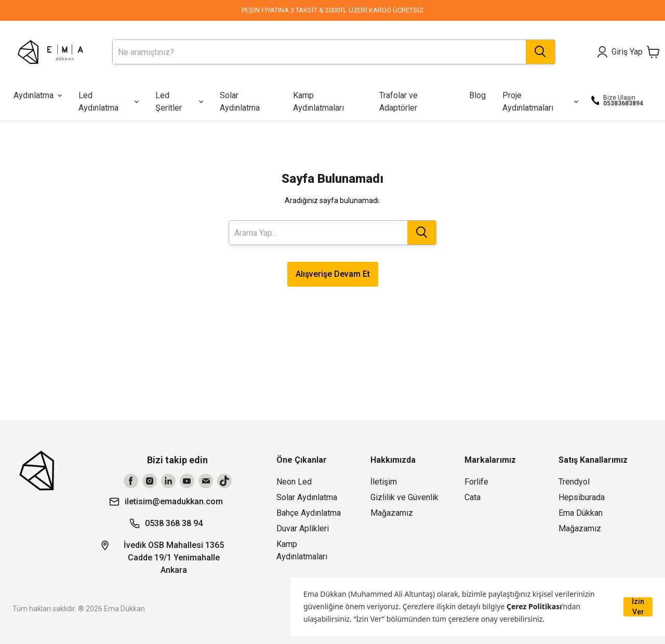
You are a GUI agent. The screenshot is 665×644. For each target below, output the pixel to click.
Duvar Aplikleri (303, 528)
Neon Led (294, 482)
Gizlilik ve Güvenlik (404, 497)
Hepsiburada (582, 497)
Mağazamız (392, 513)
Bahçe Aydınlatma (309, 513)
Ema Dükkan (581, 513)
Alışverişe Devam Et (333, 274)
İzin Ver (638, 607)
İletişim (384, 482)
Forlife (476, 482)
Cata (473, 497)
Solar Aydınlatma (307, 497)
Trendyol (574, 482)
